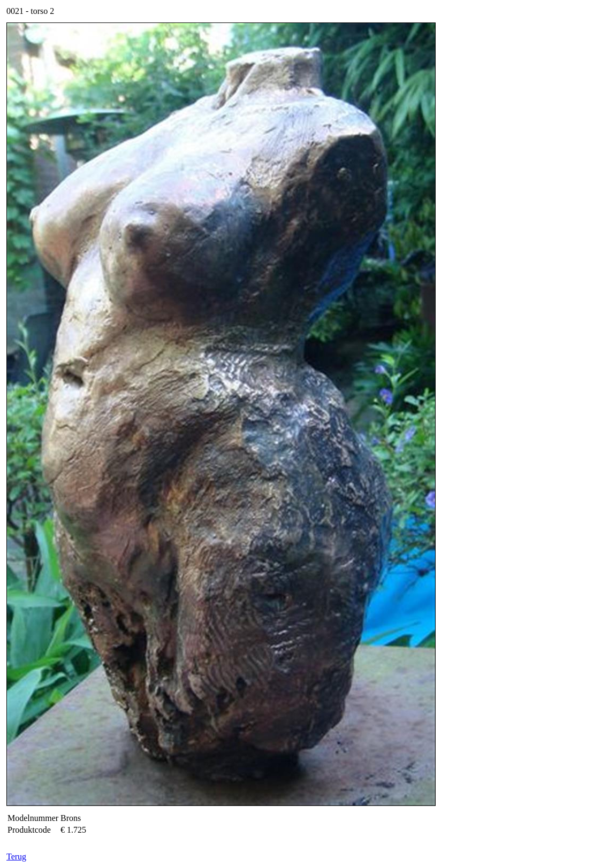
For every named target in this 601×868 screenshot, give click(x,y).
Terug (16, 857)
